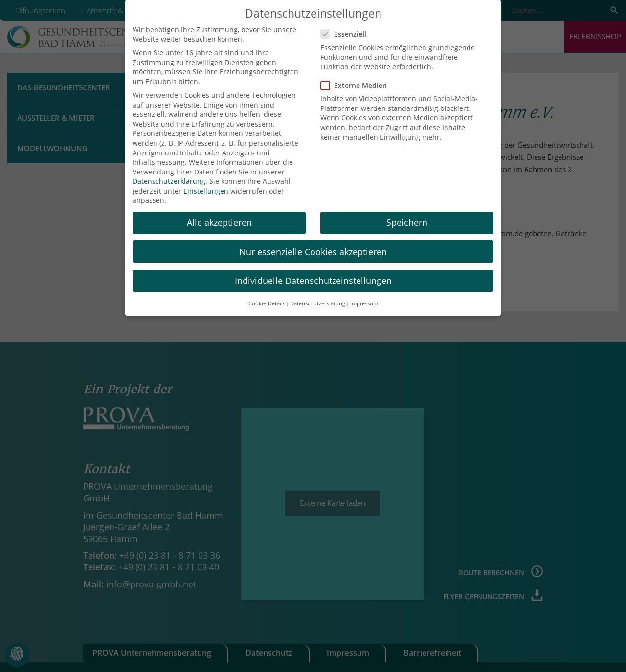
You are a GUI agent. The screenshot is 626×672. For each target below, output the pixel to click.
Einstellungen (206, 183)
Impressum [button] (364, 296)
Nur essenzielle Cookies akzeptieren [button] (313, 244)
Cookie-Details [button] (267, 296)
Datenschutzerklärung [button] (318, 296)
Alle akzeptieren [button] (219, 215)
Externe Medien (357, 77)
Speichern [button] (407, 215)
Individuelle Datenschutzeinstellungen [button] (313, 273)
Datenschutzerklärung (169, 174)
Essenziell (347, 27)
